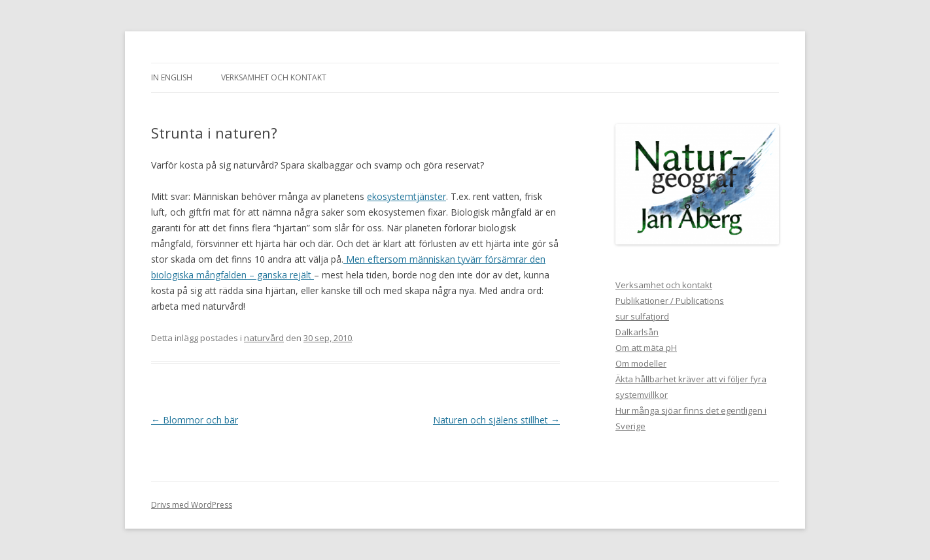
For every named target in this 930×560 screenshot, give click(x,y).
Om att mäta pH (646, 348)
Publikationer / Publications (670, 301)
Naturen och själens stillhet (496, 420)
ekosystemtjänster (406, 196)
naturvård (264, 338)
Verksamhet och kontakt (274, 77)
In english (172, 77)
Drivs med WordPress (192, 505)
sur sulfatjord (642, 316)
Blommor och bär (195, 420)
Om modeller (641, 363)
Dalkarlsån (637, 332)
